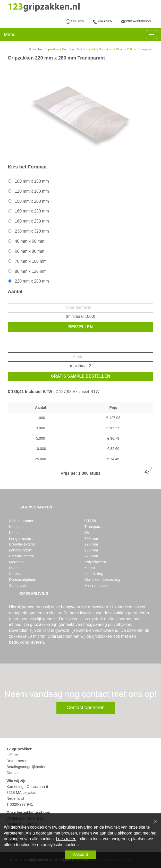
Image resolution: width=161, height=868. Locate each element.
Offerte (12, 755)
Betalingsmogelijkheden (26, 767)
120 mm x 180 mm (28, 191)
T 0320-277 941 (20, 804)
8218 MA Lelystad (22, 793)
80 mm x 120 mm (27, 271)
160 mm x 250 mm (28, 221)
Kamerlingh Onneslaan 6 (27, 787)
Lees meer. (66, 839)
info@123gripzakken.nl (138, 21)
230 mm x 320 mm (28, 231)
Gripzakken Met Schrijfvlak (79, 49)
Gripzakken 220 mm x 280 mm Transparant (126, 49)
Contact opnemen (86, 707)
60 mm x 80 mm (26, 251)
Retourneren (17, 761)
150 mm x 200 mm (28, 201)
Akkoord (80, 854)
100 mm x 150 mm (28, 181)
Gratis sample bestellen (81, 376)
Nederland (15, 798)
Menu (10, 35)
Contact (13, 773)
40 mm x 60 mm (26, 241)
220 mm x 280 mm (28, 281)
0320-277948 (105, 21)
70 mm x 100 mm (27, 261)
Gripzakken (52, 49)
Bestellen (80, 327)
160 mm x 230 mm (28, 211)
